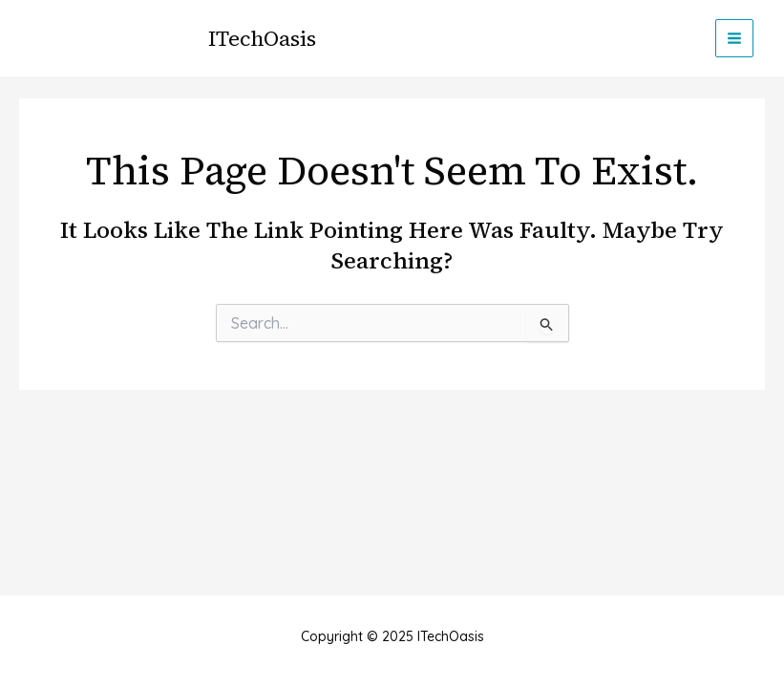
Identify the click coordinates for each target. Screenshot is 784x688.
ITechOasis (262, 38)
